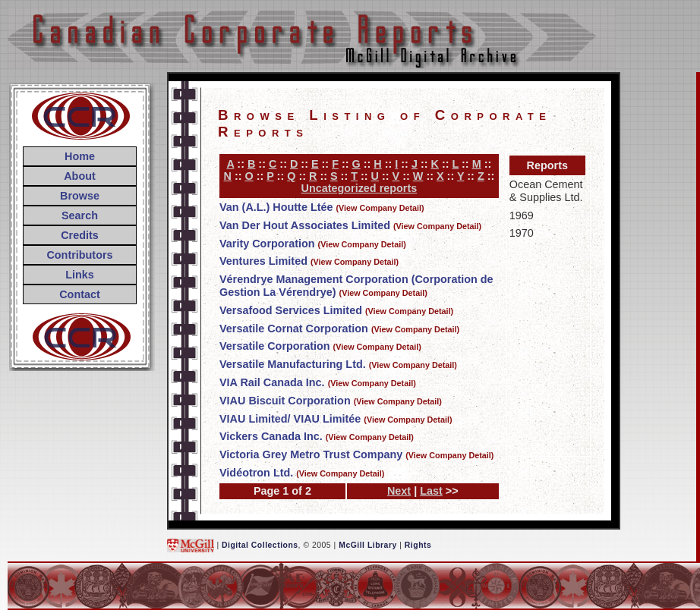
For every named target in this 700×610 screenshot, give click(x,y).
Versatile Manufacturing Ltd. (293, 364)
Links (80, 275)
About (80, 176)
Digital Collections (260, 545)
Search (80, 215)
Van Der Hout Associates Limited (305, 225)
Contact (80, 294)
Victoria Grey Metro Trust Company (311, 454)
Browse (80, 196)
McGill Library (368, 545)
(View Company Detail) (380, 208)
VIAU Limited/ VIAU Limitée (290, 419)
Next (399, 491)
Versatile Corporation (275, 346)
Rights (418, 545)
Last (431, 491)
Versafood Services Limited (291, 310)
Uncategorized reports (359, 188)
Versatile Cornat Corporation (294, 329)
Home (80, 156)
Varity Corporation (267, 244)
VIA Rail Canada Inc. (272, 382)
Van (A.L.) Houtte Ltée (276, 207)
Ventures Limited (263, 261)
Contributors (79, 255)
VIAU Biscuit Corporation (285, 401)
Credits (80, 235)
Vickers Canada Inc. (271, 436)
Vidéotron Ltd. (256, 473)
